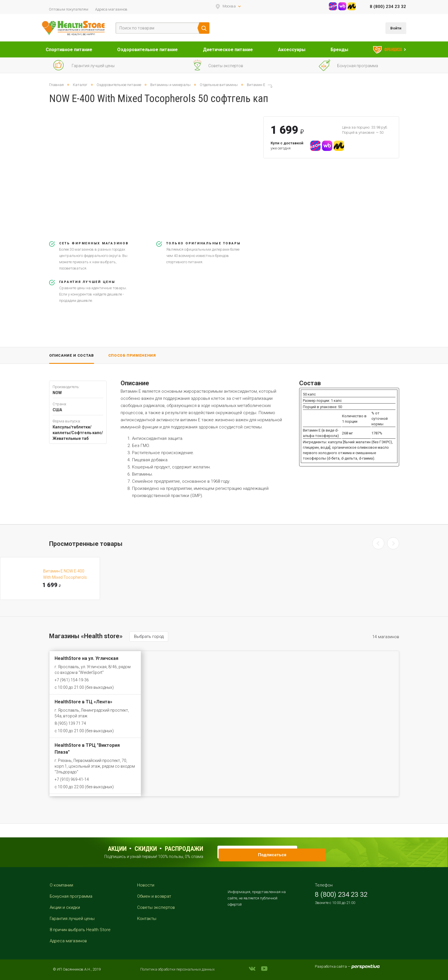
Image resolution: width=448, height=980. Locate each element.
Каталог (80, 85)
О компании (61, 885)
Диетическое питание (228, 50)
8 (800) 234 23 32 (388, 7)
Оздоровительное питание (147, 50)
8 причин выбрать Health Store (80, 930)
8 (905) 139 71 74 (70, 723)
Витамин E (256, 85)
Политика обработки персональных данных (177, 969)
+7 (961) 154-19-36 (72, 680)
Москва (229, 6)
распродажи (184, 849)
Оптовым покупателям (69, 9)
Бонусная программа (71, 896)
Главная (56, 85)
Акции (117, 849)
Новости (146, 885)
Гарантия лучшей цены (72, 919)
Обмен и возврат (154, 896)
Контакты (147, 919)
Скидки (146, 849)
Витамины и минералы (170, 85)
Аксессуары (292, 50)
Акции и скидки (65, 907)
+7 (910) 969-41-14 (72, 779)
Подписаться (306, 852)
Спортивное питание (69, 50)
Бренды (339, 50)
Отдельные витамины (219, 85)
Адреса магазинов (111, 9)
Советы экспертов (156, 907)
